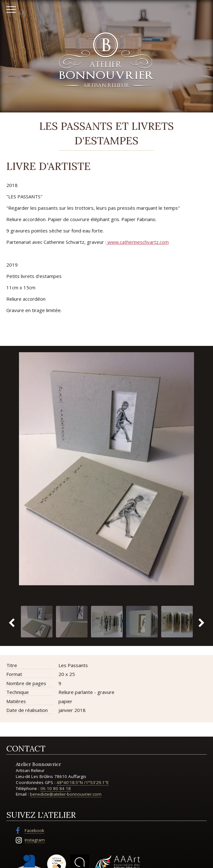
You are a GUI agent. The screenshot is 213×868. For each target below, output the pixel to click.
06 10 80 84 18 (56, 788)
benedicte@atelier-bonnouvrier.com (66, 794)
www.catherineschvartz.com (137, 242)
